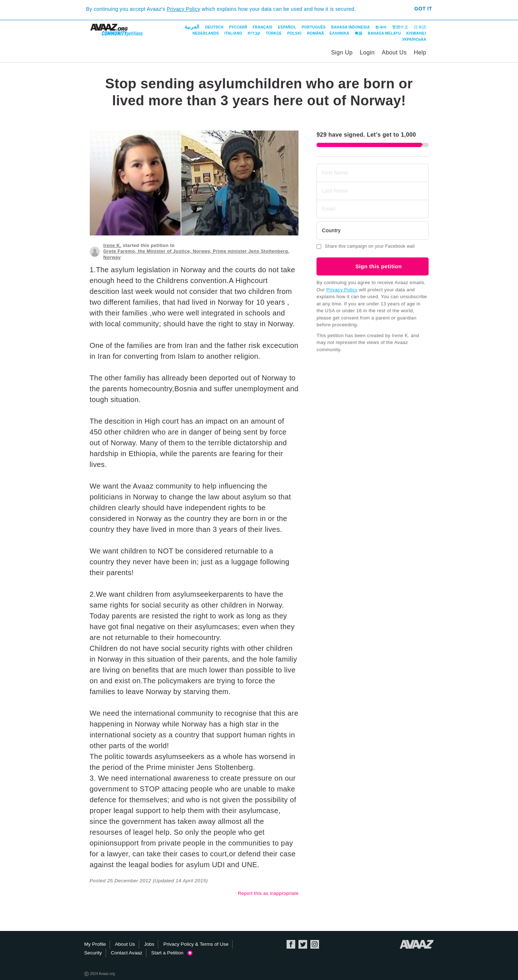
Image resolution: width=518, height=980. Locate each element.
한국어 (381, 27)
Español (287, 27)
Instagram (315, 944)
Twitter (303, 944)
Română (316, 33)
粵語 (358, 33)
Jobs (149, 944)
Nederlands (206, 33)
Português (314, 27)
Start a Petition (172, 953)
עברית (254, 33)
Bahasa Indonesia (351, 27)
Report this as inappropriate (268, 893)
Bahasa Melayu (384, 33)
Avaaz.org (417, 944)
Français (263, 27)
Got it (423, 9)
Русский (238, 27)
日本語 (420, 27)
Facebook (291, 944)
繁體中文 (400, 27)
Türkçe (274, 33)
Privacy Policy (184, 9)
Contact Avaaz (126, 953)
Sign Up (342, 52)
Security (93, 953)
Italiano (234, 33)
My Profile (95, 944)
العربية (192, 27)
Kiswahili (416, 33)
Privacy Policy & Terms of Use (196, 944)
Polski (295, 33)
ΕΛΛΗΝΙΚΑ (339, 33)
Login (367, 52)
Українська (414, 39)
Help (420, 52)
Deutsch (214, 27)
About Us (394, 52)
